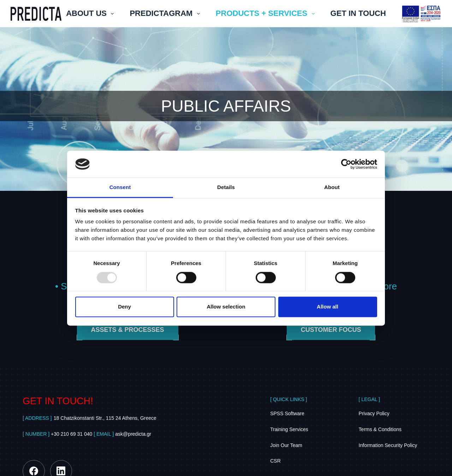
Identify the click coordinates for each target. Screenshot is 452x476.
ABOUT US (91, 13)
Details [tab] (226, 187)
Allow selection (226, 307)
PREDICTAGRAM (166, 13)
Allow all (328, 307)
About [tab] (332, 187)
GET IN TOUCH (358, 13)
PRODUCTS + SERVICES (267, 13)
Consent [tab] (120, 187)
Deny (124, 307)
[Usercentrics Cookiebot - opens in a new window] (346, 164)
